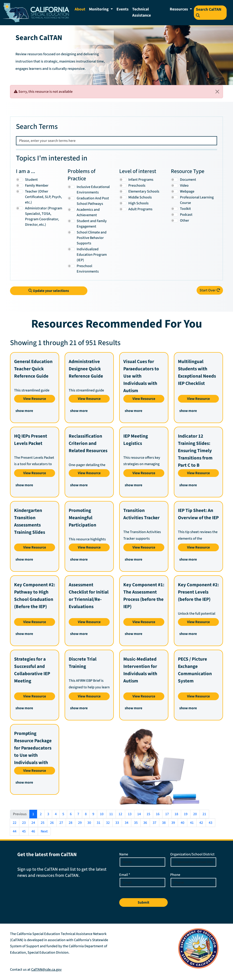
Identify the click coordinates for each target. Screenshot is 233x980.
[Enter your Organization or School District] (193, 862)
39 (173, 823)
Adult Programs (140, 209)
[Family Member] (20, 185)
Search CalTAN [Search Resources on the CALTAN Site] (209, 12)
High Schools (138, 203)
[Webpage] (175, 191)
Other (185, 221)
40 (182, 823)
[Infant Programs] (123, 180)
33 (117, 823)
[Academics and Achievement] (71, 210)
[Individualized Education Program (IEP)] (71, 249)
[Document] (175, 180)
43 (210, 823)
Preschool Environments (88, 269)
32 (108, 823)
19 (186, 814)
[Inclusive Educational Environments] (71, 187)
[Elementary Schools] (123, 191)
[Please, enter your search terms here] (116, 141)
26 (52, 823)
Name (124, 854)
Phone (175, 875)
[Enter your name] (142, 862)
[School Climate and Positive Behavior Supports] (71, 232)
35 (136, 823)
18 (176, 814)
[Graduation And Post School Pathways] (71, 198)
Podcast (186, 215)
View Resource (35, 399)
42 (201, 823)
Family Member (37, 185)
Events (123, 9)
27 (61, 823)
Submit (143, 902)
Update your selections (49, 291)
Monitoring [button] (99, 9)
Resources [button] (179, 9)
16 (158, 814)
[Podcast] (175, 215)
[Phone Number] (193, 882)
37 (154, 823)
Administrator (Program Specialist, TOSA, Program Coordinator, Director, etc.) (44, 216)
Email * (125, 875)
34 (127, 823)
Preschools (137, 185)
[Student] (20, 180)
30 (89, 823)
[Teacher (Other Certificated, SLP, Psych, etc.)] (20, 191)
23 (24, 823)
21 (204, 814)
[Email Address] (142, 882)
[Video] (175, 185)
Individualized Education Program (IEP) (92, 255)
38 (164, 823)
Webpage (187, 191)
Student (31, 180)
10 (102, 814)
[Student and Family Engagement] (71, 221)
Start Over (210, 290)
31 (99, 823)
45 (24, 831)
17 (167, 814)
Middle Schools (140, 197)
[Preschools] (123, 185)
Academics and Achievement (88, 212)
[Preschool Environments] (71, 266)
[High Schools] (123, 203)
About (80, 9)
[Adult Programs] (123, 209)
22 (15, 823)
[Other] (175, 221)
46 (33, 831)
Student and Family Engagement (92, 224)
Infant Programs (141, 180)
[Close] (217, 92)
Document (188, 180)
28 (71, 823)
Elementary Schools (144, 191)
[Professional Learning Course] (175, 197)
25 (43, 823)
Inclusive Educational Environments (93, 190)
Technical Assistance (142, 12)
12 (120, 814)
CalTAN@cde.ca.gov (46, 970)
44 (15, 831)
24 (33, 823)
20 (195, 814)
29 (80, 823)
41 (192, 823)
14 (139, 814)
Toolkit (185, 209)
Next (44, 831)
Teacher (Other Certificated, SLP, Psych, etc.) (43, 197)
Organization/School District (192, 854)
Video (184, 185)
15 (148, 814)
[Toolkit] (175, 209)
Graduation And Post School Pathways (93, 201)
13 (130, 814)
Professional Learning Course (197, 200)
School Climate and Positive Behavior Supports (92, 238)
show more (24, 411)
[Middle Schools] (123, 197)
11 (111, 814)
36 (145, 823)
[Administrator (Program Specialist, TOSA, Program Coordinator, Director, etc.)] (20, 208)
